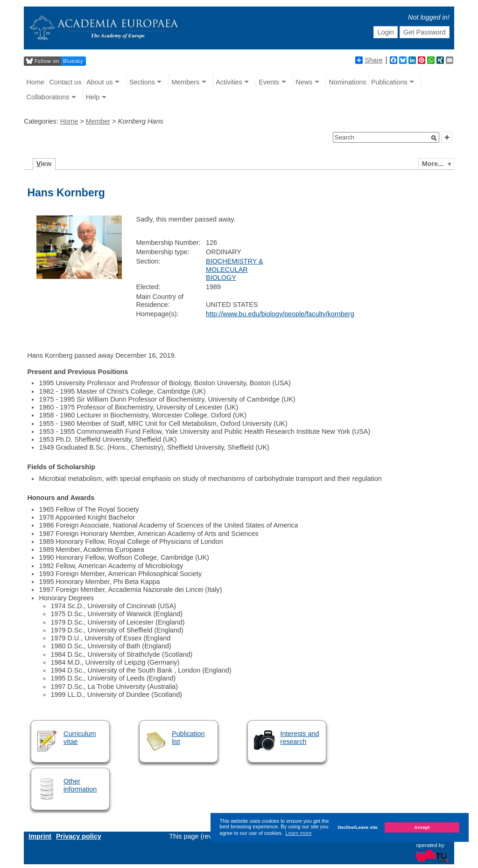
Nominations (347, 82)
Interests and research (299, 738)
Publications (389, 82)
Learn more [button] (298, 833)
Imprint (40, 836)
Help (93, 97)
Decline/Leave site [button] (358, 827)
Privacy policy (79, 836)
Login (386, 32)
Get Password (424, 32)
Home (35, 82)
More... (433, 164)
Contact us (66, 82)
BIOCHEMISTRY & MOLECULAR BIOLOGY (235, 269)
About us (100, 82)
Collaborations (48, 97)
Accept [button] (422, 827)
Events (269, 82)
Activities (229, 82)
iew (44, 164)
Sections (142, 82)
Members (185, 82)
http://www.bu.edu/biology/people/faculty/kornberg (280, 314)
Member (98, 121)
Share (369, 60)
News (304, 82)
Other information (80, 785)
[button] (434, 138)
